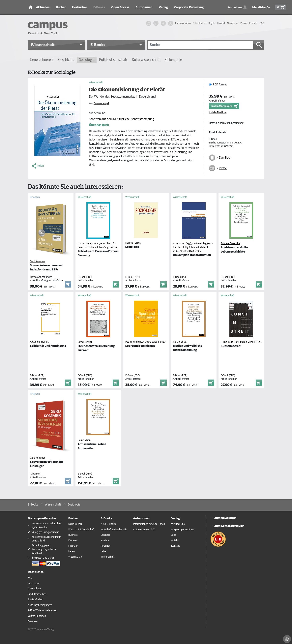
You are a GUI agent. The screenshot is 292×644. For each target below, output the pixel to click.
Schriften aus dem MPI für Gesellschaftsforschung (122, 119)
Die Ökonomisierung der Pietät (127, 90)
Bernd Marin (84, 440)
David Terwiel (85, 342)
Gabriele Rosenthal (231, 244)
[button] (57, 45)
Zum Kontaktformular (229, 526)
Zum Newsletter (225, 518)
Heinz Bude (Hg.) (230, 342)
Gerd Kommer (37, 261)
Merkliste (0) (261, 7)
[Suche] (201, 45)
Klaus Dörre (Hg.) (182, 244)
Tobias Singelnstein (107, 247)
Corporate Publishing (189, 7)
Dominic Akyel (101, 103)
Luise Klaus (90, 247)
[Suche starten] (259, 45)
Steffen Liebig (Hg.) (202, 244)
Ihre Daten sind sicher (43, 558)
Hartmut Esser (133, 243)
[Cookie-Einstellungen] (287, 639)
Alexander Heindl (39, 342)
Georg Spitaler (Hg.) (155, 342)
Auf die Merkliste (218, 112)
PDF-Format (220, 85)
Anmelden (235, 7)
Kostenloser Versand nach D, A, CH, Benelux (46, 526)
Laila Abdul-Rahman (88, 244)
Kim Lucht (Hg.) (181, 247)
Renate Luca (179, 342)
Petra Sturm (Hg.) (134, 342)
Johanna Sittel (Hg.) (190, 251)
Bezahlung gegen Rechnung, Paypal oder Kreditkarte (44, 549)
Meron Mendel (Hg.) (251, 342)
